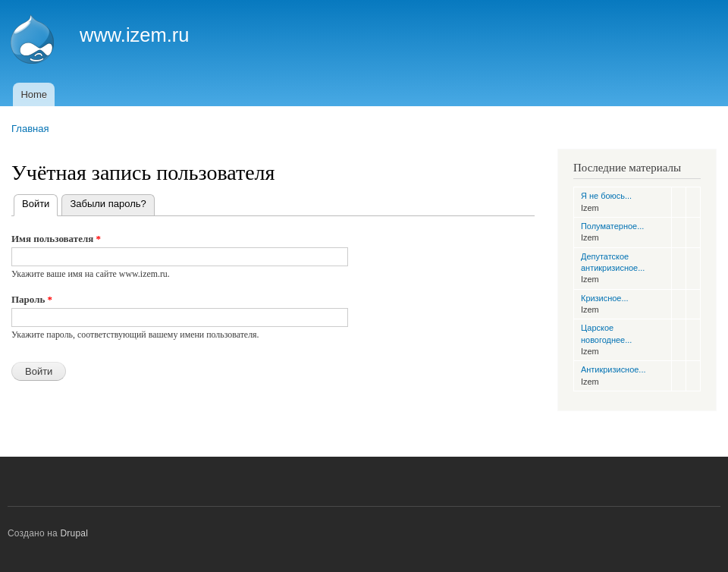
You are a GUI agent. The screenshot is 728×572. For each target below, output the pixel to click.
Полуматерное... (612, 226)
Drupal (75, 533)
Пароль (32, 299)
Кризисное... (605, 298)
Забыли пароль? (108, 204)
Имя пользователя (56, 239)
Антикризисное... (613, 369)
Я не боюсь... (606, 196)
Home (34, 94)
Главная (30, 129)
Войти (40, 202)
